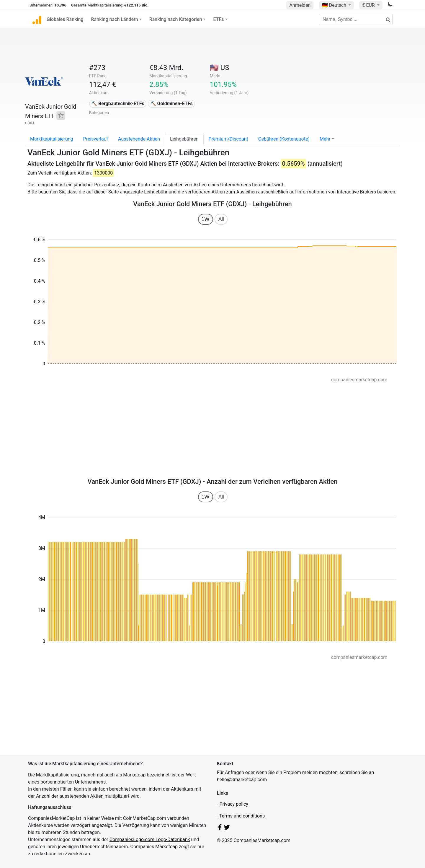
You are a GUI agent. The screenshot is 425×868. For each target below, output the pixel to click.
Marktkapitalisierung (52, 139)
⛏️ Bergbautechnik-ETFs (118, 104)
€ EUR (369, 5)
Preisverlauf (96, 139)
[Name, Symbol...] (356, 19)
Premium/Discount (228, 139)
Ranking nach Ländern (115, 19)
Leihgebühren (184, 139)
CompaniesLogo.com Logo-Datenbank (150, 839)
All (221, 219)
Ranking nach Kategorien (176, 19)
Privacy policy (234, 804)
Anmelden (300, 5)
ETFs (218, 19)
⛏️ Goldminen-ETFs (171, 104)
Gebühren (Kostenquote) (284, 139)
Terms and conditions (242, 816)
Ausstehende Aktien (139, 139)
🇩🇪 (335, 5)
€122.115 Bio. (136, 5)
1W (206, 219)
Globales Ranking (65, 19)
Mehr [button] (325, 139)
